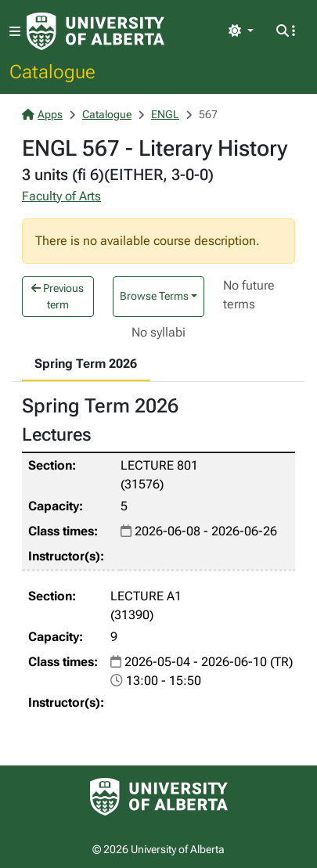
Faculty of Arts (61, 196)
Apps (42, 114)
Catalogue (52, 71)
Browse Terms (154, 296)
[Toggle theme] (241, 31)
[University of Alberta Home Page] (95, 31)
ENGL (165, 114)
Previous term (58, 296)
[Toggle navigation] (15, 32)
